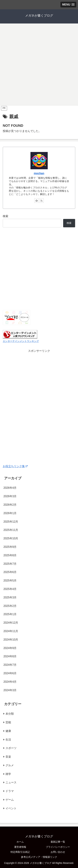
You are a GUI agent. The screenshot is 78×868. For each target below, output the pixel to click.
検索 (6, 216)
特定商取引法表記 (20, 852)
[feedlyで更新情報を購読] (37, 201)
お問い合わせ (58, 852)
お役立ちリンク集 (15, 466)
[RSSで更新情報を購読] (41, 201)
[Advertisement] (39, 64)
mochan (39, 173)
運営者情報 (20, 847)
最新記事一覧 (58, 842)
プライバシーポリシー (58, 847)
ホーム (20, 842)
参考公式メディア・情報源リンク (39, 857)
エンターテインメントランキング (21, 341)
